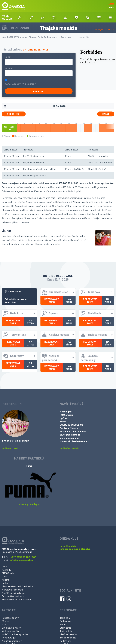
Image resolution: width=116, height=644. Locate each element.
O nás (4, 576)
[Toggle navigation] (111, 6)
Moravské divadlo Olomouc (74, 441)
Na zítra (69, 300)
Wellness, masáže (11, 631)
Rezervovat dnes (52, 300)
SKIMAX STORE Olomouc (73, 431)
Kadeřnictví (66, 641)
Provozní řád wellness (13, 596)
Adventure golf (9, 637)
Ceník (4, 566)
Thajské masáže (68, 637)
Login (8, 57)
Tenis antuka (66, 631)
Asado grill (66, 411)
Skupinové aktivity (11, 628)
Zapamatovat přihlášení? (20, 84)
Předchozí (14, 114)
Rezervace (67, 37)
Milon (4, 624)
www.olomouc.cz (69, 438)
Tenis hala (65, 618)
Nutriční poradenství (12, 641)
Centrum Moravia (69, 428)
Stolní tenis (65, 628)
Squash (63, 624)
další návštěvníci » (70, 448)
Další (106, 114)
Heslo (8, 69)
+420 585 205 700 (20, 557)
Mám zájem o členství (103, 29)
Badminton (65, 621)
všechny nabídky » (29, 504)
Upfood (64, 418)
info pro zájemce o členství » (76, 549)
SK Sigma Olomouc (70, 435)
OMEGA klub (8, 573)
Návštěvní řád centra (12, 590)
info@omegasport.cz (22, 560)
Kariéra (5, 580)
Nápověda (10, 302)
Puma (63, 421)
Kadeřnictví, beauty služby (15, 634)
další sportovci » (11, 448)
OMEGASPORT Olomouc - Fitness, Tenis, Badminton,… (31, 37)
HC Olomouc (66, 415)
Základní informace (15, 299)
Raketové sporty (10, 618)
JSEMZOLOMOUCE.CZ (71, 425)
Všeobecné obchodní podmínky (17, 586)
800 (34, 557)
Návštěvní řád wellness (13, 593)
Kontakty (6, 570)
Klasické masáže (68, 634)
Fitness (6, 621)
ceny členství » (68, 546)
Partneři (6, 583)
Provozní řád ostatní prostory (17, 599)
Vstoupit (39, 91)
